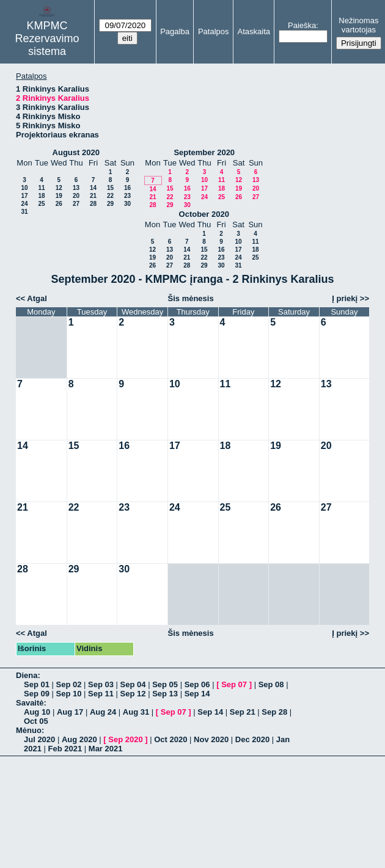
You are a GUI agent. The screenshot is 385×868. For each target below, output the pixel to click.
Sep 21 (243, 712)
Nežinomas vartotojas (358, 25)
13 (76, 188)
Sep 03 (101, 684)
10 (24, 188)
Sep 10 (69, 694)
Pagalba (175, 31)
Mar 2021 (106, 749)
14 (93, 188)
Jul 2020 (39, 739)
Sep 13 (165, 694)
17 (24, 196)
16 (127, 188)
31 (24, 212)
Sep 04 (133, 684)
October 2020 (204, 214)
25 (41, 204)
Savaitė (30, 703)
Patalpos (214, 31)
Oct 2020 (170, 739)
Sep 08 (271, 684)
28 (93, 204)
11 (41, 188)
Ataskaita (254, 31)
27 (76, 204)
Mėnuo (29, 730)
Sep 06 (197, 684)
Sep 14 (197, 694)
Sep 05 (165, 684)
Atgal (37, 298)
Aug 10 (37, 712)
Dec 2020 (252, 739)
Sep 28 (274, 712)
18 (41, 196)
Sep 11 (101, 694)
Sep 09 (37, 694)
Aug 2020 (79, 739)
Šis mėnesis (191, 298)
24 (24, 204)
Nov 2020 (211, 739)
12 (59, 188)
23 (127, 196)
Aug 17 (70, 712)
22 (110, 196)
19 (59, 196)
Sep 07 (234, 684)
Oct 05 (36, 721)
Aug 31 (136, 712)
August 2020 (76, 152)
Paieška (302, 25)
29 (110, 204)
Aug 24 (103, 712)
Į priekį (345, 298)
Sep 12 (133, 694)
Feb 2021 (65, 749)
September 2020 (204, 152)
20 (76, 196)
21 (93, 196)
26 (59, 204)
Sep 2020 (125, 739)
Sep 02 (69, 684)
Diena (27, 675)
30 (127, 204)
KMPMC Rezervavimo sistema (47, 38)
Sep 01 (37, 684)
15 (110, 188)
